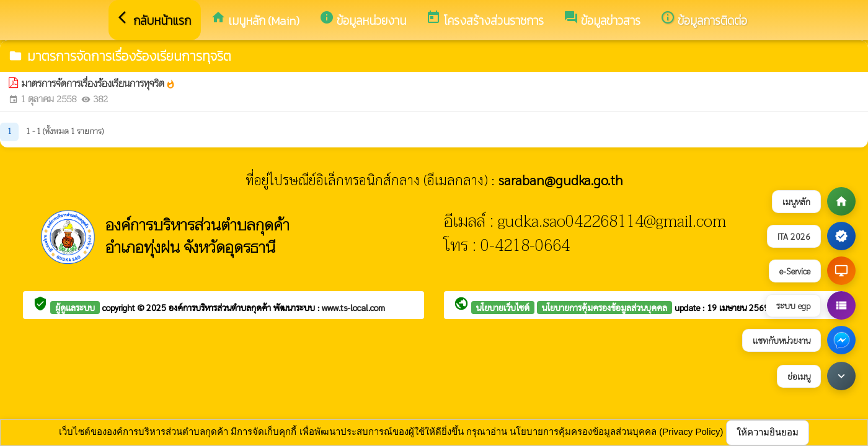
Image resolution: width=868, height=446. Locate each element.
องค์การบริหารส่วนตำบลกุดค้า (221, 307)
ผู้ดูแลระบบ (75, 307)
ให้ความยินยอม (768, 432)
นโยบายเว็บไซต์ (503, 307)
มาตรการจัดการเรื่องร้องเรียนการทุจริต (99, 84)
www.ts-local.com (353, 307)
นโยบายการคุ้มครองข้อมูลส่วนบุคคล (604, 307)
